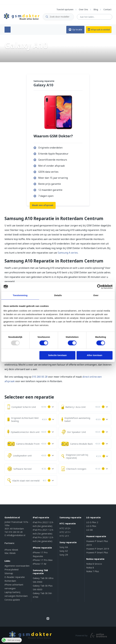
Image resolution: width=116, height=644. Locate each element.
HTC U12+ (65, 528)
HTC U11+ (65, 532)
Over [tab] (96, 295)
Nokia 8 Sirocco (94, 564)
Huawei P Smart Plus (97, 552)
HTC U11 (64, 536)
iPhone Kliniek (11, 550)
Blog (96, 9)
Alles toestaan (95, 355)
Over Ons (83, 9)
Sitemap (9, 573)
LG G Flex (91, 526)
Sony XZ (64, 551)
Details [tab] (58, 295)
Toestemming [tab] (20, 295)
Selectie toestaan (57, 355)
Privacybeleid (11, 569)
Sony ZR (64, 555)
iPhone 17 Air (40, 564)
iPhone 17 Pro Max (43, 560)
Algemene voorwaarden (17, 566)
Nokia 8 (90, 567)
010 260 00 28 (40, 377)
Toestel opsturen (65, 9)
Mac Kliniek (10, 553)
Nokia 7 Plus (93, 571)
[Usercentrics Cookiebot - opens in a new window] (99, 287)
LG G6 (89, 530)
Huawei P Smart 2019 (98, 548)
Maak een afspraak (43, 205)
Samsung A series (68, 252)
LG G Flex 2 (92, 522)
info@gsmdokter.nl (16, 535)
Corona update (12, 599)
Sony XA (64, 547)
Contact (107, 9)
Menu (8, 29)
